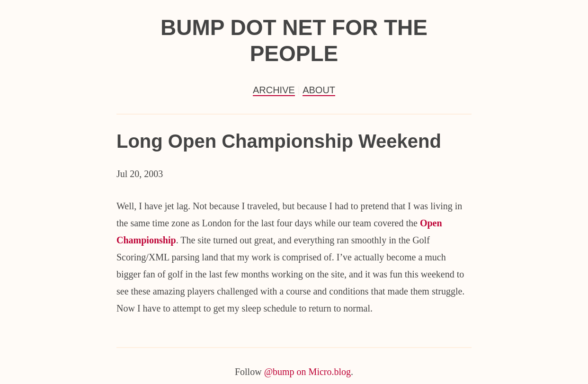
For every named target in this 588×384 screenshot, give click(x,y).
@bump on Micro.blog (307, 372)
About (319, 90)
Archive (274, 90)
